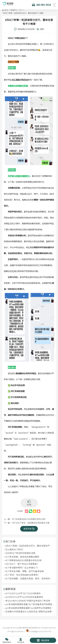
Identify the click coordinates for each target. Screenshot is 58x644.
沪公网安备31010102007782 (40, 629)
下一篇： (25, 522)
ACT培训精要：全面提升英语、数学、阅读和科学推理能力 (29, 577)
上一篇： (23, 519)
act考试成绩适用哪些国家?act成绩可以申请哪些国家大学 (29, 606)
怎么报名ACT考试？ (15, 548)
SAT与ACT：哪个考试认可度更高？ (22, 563)
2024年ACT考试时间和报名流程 (20, 552)
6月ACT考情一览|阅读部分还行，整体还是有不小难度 (23, 13)
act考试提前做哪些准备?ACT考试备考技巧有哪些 (29, 602)
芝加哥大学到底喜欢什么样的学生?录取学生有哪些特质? (30, 610)
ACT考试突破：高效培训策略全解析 (22, 556)
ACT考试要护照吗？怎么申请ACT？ (22, 566)
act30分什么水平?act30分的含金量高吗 (24, 595)
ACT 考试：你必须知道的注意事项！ (23, 573)
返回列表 (29, 528)
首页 (6, 10)
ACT (21, 10)
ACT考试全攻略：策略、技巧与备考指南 (24, 570)
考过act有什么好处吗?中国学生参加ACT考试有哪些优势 (29, 599)
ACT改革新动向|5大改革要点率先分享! (24, 559)
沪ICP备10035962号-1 (16, 629)
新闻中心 (14, 10)
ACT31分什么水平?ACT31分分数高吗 (23, 592)
